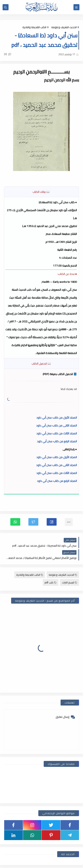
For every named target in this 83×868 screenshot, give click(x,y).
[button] (52, 522)
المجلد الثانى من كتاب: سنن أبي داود (56, 425)
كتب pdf (51, 582)
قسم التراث (69, 582)
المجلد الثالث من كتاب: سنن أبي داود (57, 433)
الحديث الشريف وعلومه (64, 27)
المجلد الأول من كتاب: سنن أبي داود (57, 418)
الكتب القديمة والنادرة (34, 27)
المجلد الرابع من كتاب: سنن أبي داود (57, 441)
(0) (8, 54)
